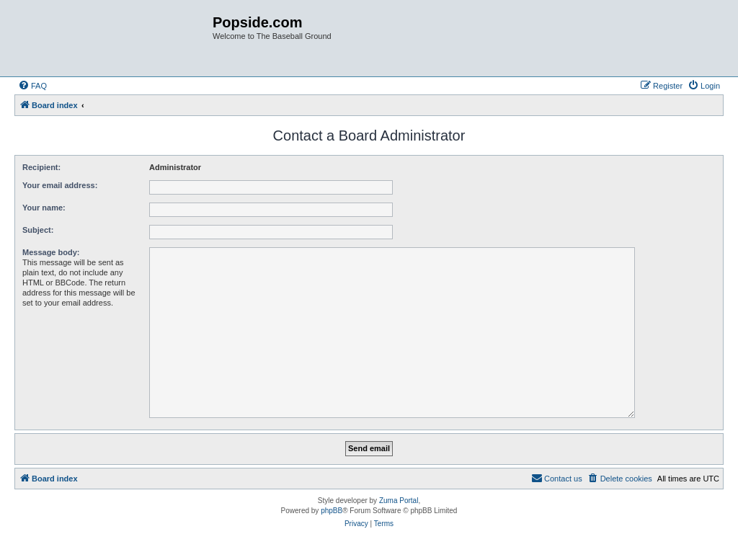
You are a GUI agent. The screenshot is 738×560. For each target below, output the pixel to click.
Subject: (38, 230)
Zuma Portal (399, 501)
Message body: (51, 252)
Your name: (44, 208)
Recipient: (41, 167)
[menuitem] (32, 86)
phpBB (332, 511)
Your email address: (60, 185)
